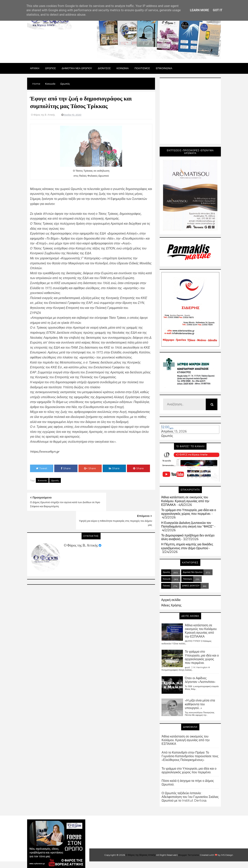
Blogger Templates (189, 855)
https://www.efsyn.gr (46, 452)
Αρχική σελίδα (171, 600)
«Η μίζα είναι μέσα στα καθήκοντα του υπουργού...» (200, 704)
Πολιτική (166, 586)
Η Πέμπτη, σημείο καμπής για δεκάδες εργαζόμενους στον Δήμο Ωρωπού (187, 546)
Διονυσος (104, 68)
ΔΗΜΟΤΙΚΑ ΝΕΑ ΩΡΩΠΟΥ (77, 68)
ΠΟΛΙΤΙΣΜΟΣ (142, 68)
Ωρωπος (51, 68)
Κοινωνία (42, 480)
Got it (217, 10)
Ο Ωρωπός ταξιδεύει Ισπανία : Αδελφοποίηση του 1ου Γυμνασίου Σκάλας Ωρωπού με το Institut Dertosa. (190, 797)
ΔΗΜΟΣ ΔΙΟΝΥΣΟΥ (191, 586)
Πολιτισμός (188, 579)
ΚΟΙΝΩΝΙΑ (123, 68)
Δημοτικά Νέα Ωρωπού (193, 572)
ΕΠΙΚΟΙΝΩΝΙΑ (164, 68)
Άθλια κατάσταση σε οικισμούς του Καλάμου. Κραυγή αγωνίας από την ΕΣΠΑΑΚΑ (185, 501)
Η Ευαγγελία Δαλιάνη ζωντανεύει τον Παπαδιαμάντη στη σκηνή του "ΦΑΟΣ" (187, 525)
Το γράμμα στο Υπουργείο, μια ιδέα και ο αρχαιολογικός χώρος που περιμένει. (189, 512)
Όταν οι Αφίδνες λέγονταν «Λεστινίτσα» (200, 680)
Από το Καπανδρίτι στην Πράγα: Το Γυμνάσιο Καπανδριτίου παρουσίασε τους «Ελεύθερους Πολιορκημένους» (190, 756)
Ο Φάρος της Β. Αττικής (81, 527)
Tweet (42, 468)
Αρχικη (35, 68)
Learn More (199, 10)
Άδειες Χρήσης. (172, 605)
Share (66, 468)
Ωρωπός (55, 480)
